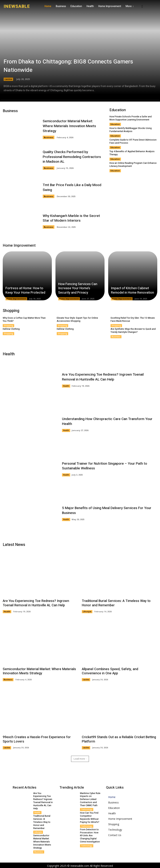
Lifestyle (87, 611)
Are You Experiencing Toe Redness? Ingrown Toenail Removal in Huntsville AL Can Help (110, 377)
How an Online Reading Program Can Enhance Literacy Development (133, 164)
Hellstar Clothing (11, 329)
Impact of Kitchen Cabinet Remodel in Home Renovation (132, 290)
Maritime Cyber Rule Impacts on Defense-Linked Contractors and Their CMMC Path (90, 799)
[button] (142, 6)
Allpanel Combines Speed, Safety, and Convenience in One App (119, 671)
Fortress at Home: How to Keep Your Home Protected (25, 290)
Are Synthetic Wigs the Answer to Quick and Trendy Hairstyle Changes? (133, 331)
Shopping (8, 326)
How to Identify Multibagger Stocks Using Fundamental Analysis (131, 130)
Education (115, 124)
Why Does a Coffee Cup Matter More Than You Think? (24, 319)
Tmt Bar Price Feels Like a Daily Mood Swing (72, 188)
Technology (87, 809)
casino (8, 79)
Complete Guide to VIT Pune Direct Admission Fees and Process (133, 141)
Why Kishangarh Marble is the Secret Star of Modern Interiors (71, 218)
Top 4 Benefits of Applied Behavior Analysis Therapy (132, 153)
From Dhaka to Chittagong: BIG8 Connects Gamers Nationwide (69, 66)
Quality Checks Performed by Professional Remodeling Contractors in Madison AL (72, 157)
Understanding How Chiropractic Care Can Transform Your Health (107, 421)
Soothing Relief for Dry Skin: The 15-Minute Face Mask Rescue (133, 319)
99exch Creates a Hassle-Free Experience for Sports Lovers (36, 739)
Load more (80, 758)
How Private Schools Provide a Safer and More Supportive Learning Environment (131, 118)
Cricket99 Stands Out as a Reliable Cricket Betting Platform (118, 739)
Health (66, 386)
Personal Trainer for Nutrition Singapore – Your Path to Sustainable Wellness (104, 466)
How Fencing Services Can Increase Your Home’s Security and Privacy (78, 288)
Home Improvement (16, 299)
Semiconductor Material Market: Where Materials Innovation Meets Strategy (73, 126)
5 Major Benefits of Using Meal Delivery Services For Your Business (107, 510)
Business (49, 135)
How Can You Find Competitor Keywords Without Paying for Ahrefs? (90, 817)
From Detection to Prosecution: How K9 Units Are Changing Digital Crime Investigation (90, 835)
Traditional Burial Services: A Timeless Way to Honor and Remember (115, 603)
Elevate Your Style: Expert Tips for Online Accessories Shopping (77, 319)
